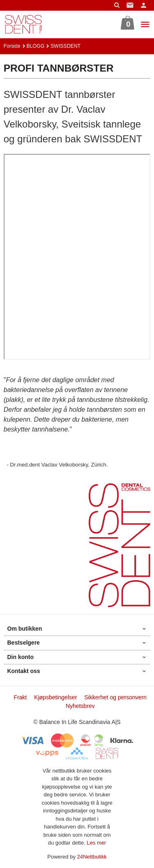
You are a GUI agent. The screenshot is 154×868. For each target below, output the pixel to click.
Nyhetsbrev (80, 706)
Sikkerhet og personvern (115, 697)
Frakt (20, 697)
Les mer (96, 843)
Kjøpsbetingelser (55, 697)
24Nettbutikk (92, 857)
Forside (12, 46)
